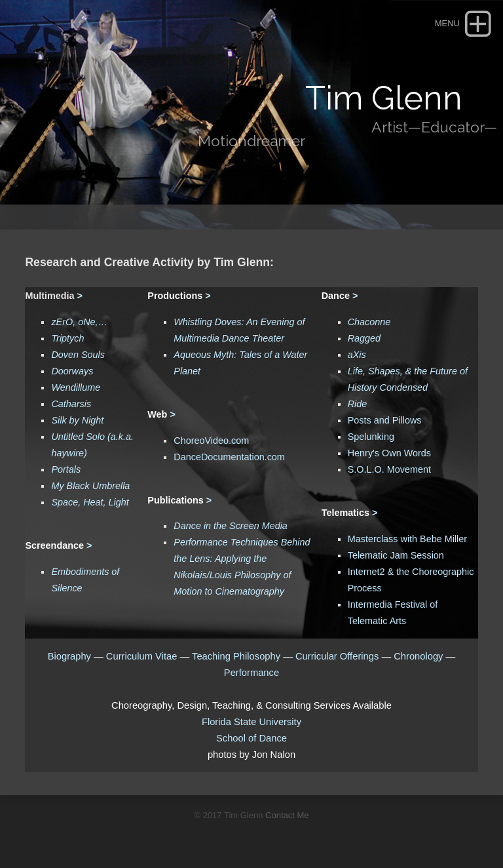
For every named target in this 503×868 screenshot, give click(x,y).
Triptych (67, 338)
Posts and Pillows (385, 420)
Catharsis (71, 404)
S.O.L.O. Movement (389, 469)
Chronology (418, 656)
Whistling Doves (207, 322)
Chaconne (369, 322)
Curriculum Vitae (143, 656)
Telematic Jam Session (396, 555)
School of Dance (251, 738)
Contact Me (287, 815)
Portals (66, 469)
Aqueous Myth (204, 355)
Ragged (364, 338)
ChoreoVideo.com (211, 441)
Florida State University (251, 722)
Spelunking (371, 437)
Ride (358, 404)
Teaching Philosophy (236, 656)
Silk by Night (77, 420)
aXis (357, 355)
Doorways (72, 371)
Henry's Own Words (389, 453)
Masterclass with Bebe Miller (407, 539)
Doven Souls (78, 355)
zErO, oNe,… (79, 322)
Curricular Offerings (337, 656)
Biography (69, 656)
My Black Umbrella (90, 486)
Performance (251, 673)
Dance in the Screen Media (231, 526)
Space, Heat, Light (90, 502)
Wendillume (76, 387)
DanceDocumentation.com (229, 457)
